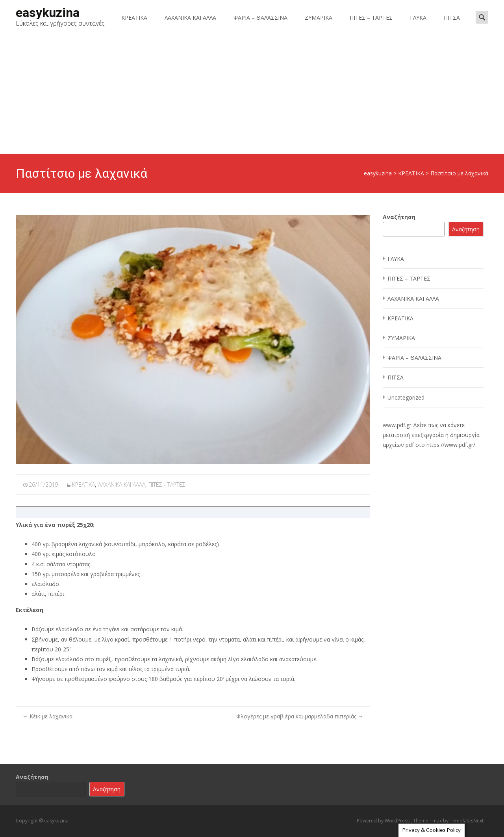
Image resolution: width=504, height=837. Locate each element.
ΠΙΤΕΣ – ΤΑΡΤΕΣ (371, 18)
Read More (442, 826)
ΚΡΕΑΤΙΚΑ (134, 18)
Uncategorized (406, 397)
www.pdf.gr (397, 425)
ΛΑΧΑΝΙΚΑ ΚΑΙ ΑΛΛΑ (190, 18)
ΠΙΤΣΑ (452, 18)
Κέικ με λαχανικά (47, 716)
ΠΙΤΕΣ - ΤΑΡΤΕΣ (167, 485)
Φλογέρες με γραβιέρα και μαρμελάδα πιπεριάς (300, 716)
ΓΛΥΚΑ (418, 18)
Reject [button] (412, 826)
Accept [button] (384, 826)
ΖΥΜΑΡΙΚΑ (319, 18)
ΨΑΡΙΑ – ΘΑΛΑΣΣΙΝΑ (260, 18)
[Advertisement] (252, 95)
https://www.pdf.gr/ (451, 445)
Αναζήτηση (399, 217)
